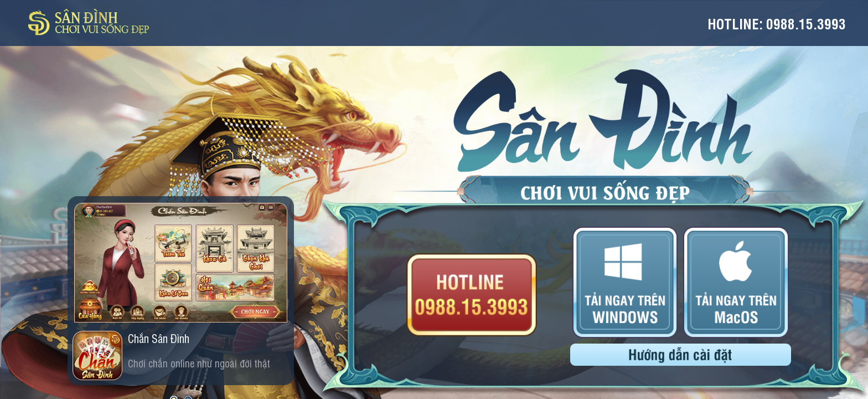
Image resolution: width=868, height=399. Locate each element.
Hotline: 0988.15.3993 (777, 23)
